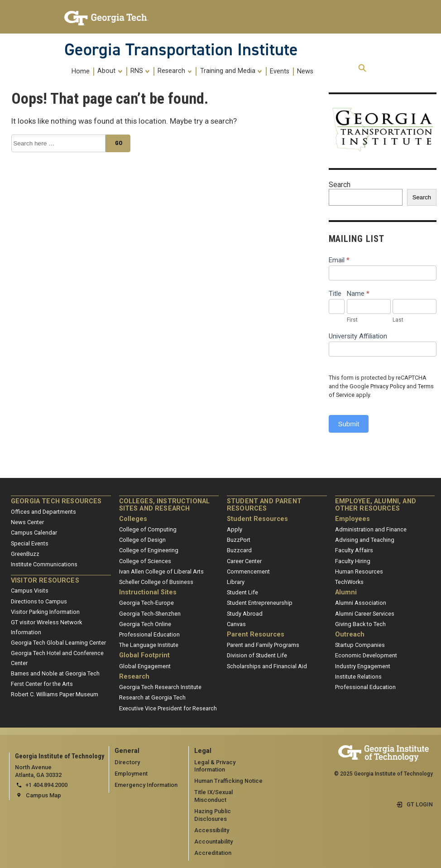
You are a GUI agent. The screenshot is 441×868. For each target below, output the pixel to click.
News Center (27, 522)
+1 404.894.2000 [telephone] (46, 785)
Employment (131, 774)
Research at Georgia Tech (152, 697)
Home (81, 71)
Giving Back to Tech (360, 624)
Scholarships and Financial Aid (267, 666)
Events (280, 71)
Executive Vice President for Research (168, 708)
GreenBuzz (25, 554)
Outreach (350, 634)
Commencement (248, 571)
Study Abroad (245, 614)
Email (339, 260)
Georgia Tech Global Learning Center (58, 643)
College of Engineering (149, 550)
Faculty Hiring (353, 561)
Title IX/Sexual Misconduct (213, 796)
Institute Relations (358, 677)
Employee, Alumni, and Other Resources (376, 505)
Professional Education (149, 634)
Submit (349, 424)
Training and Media (231, 71)
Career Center (244, 561)
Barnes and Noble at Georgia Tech (55, 673)
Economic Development (366, 655)
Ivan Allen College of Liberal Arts (161, 571)
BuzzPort (239, 540)
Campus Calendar (34, 533)
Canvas (236, 624)
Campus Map (43, 795)
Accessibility (212, 830)
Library (236, 582)
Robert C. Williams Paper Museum (55, 694)
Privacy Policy (388, 386)
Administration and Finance (371, 529)
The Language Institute (149, 645)
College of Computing (148, 529)
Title (335, 294)
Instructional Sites (148, 592)
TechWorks (349, 582)
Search (340, 185)
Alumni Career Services (365, 614)
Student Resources (257, 519)
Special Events (30, 543)
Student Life (242, 592)
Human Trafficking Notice (228, 781)
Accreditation (213, 853)
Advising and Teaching (365, 540)
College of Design (142, 540)
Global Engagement (145, 666)
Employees (352, 519)
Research (175, 71)
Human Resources (359, 571)
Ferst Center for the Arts (42, 684)
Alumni (346, 592)
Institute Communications (44, 564)
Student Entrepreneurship (260, 603)
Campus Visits (30, 591)
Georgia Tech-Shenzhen (150, 614)
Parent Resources (256, 634)
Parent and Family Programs (263, 645)
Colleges (133, 519)
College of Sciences (145, 561)
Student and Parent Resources (264, 505)
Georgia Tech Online (145, 624)
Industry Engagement (363, 666)
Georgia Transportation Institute (181, 49)
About (110, 71)
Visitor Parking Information (45, 612)
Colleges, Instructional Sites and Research (165, 505)
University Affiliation (358, 336)
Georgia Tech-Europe (146, 603)
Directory (127, 762)
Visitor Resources (45, 581)
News (305, 71)
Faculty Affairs (354, 550)
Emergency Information (146, 785)
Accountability (213, 841)
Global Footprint (144, 655)
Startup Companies (360, 645)
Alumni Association (361, 603)
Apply (235, 529)
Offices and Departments (43, 512)
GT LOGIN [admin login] (420, 804)
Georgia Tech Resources (56, 501)
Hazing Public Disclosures (213, 815)
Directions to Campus (39, 601)
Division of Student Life (257, 655)
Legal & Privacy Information (215, 766)
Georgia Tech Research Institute (160, 687)
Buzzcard (239, 550)
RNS (140, 71)
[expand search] (362, 68)
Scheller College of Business (156, 582)
